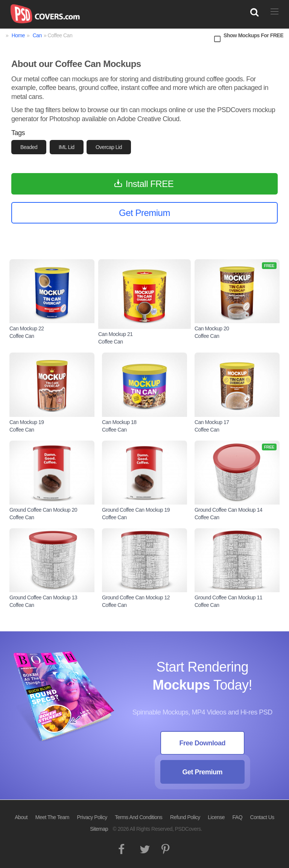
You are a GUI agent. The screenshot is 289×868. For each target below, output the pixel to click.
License (216, 817)
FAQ (238, 817)
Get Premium (202, 772)
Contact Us (262, 817)
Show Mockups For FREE (253, 35)
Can (37, 35)
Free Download (202, 743)
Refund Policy (185, 817)
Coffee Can (22, 336)
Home (18, 35)
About (21, 817)
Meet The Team (52, 817)
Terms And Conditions (138, 817)
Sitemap (99, 829)
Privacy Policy (92, 817)
